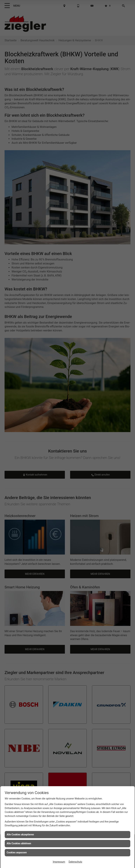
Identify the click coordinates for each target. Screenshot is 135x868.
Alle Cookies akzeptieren (20, 835)
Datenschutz (75, 862)
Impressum (59, 862)
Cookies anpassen (17, 852)
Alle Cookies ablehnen (19, 843)
